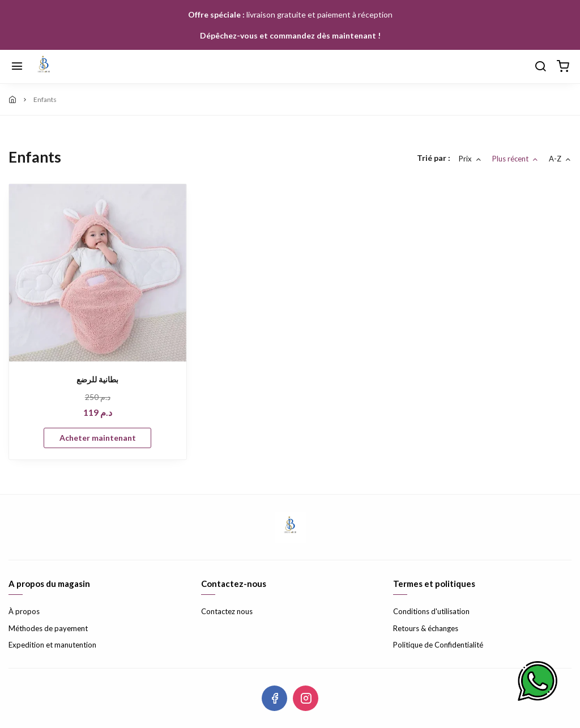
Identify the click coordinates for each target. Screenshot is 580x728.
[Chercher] (540, 67)
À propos (24, 611)
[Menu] (17, 67)
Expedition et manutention (52, 645)
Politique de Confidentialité (438, 645)
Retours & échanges (426, 628)
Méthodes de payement (48, 628)
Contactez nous (227, 611)
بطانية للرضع (97, 379)
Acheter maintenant (98, 438)
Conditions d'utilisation (431, 611)
